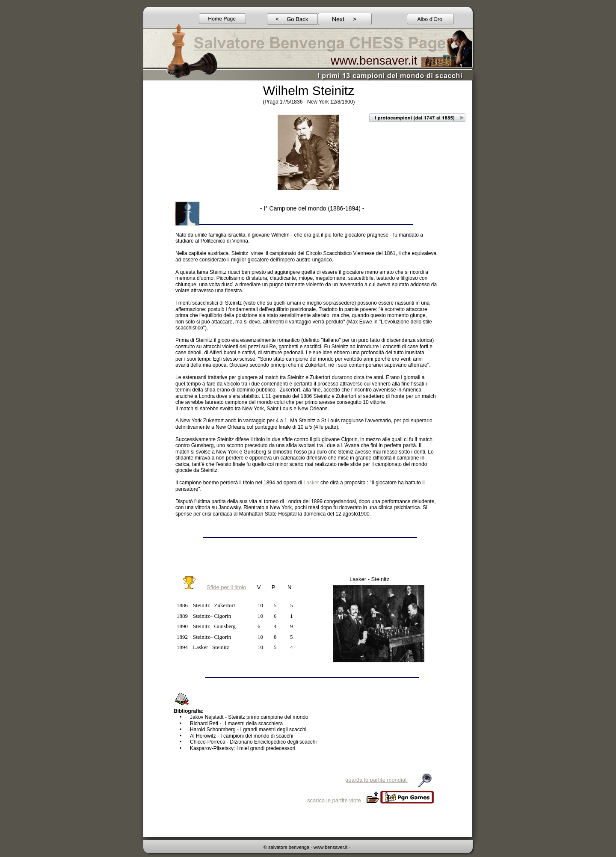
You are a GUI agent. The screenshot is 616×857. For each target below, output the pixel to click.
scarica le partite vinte (334, 800)
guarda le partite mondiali (376, 780)
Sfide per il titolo (227, 587)
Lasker (312, 483)
